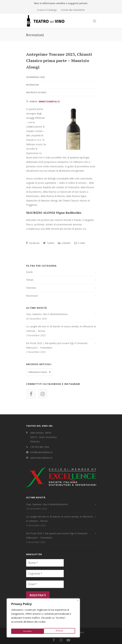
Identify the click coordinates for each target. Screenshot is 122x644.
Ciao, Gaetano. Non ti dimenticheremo (47, 314)
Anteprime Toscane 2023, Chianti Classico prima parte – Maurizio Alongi (59, 61)
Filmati (30, 280)
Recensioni (33, 85)
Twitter (49, 243)
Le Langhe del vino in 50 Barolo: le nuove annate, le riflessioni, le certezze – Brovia (61, 329)
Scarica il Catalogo (47, 10)
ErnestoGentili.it (49, 101)
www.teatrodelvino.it (41, 458)
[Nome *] (45, 563)
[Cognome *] (45, 574)
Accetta (59, 631)
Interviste (31, 288)
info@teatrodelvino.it (41, 452)
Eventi (29, 272)
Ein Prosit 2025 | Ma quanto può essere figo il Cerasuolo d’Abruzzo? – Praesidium (57, 345)
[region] (43, 619)
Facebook (33, 243)
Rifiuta (27, 631)
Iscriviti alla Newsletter (73, 10)
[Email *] (45, 584)
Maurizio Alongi (36, 92)
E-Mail (79, 243)
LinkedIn (64, 243)
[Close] (78, 602)
